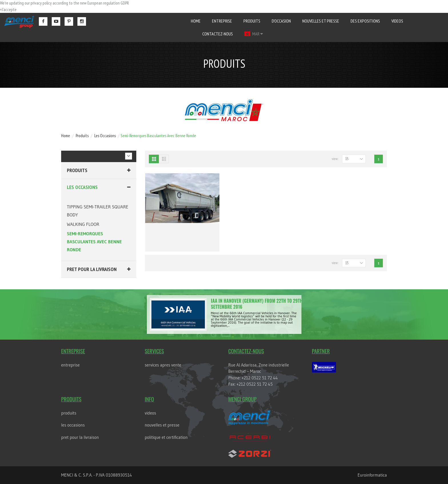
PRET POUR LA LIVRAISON (92, 269)
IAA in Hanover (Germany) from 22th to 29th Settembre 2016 (257, 304)
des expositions (365, 21)
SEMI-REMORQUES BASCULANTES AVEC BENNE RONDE (94, 242)
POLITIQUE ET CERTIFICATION (166, 437)
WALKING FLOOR (83, 224)
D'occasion (281, 21)
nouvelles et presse (321, 21)
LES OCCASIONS (82, 187)
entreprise (222, 21)
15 (347, 159)
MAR (253, 34)
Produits (77, 170)
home (196, 21)
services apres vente (163, 365)
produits (252, 21)
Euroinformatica (372, 475)
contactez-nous (218, 34)
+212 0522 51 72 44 (260, 378)
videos (397, 21)
